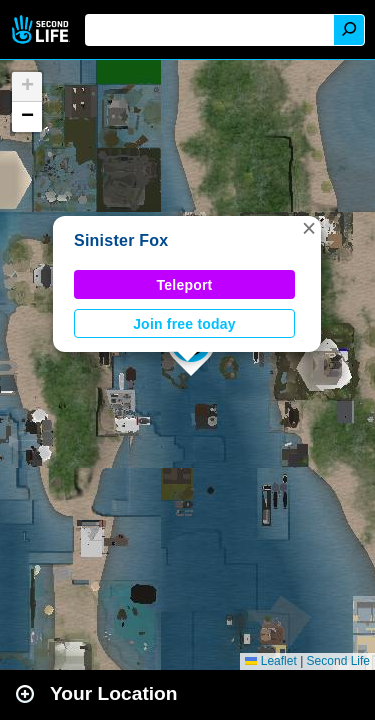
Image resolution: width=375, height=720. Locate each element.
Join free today (184, 324)
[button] (309, 228)
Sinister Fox (121, 240)
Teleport (185, 285)
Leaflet (270, 661)
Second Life (42, 29)
